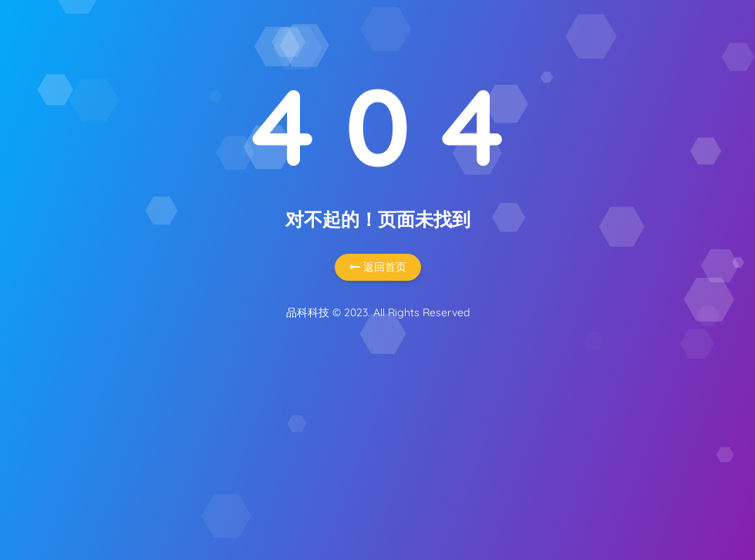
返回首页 (378, 267)
